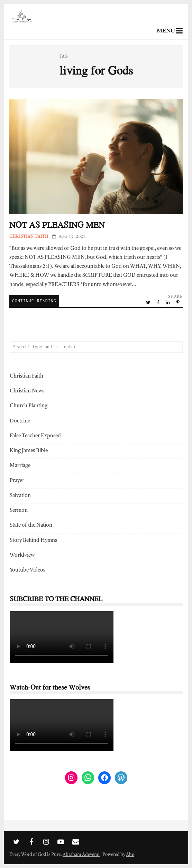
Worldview (22, 555)
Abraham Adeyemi (81, 855)
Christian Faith (29, 237)
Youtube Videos (28, 570)
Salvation (20, 496)
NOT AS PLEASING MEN (96, 157)
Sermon (19, 511)
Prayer (17, 481)
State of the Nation (31, 525)
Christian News (27, 391)
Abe (130, 855)
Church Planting (29, 406)
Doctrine (20, 421)
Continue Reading (34, 301)
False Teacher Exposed (35, 436)
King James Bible (29, 451)
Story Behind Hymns (33, 541)
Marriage (20, 466)
